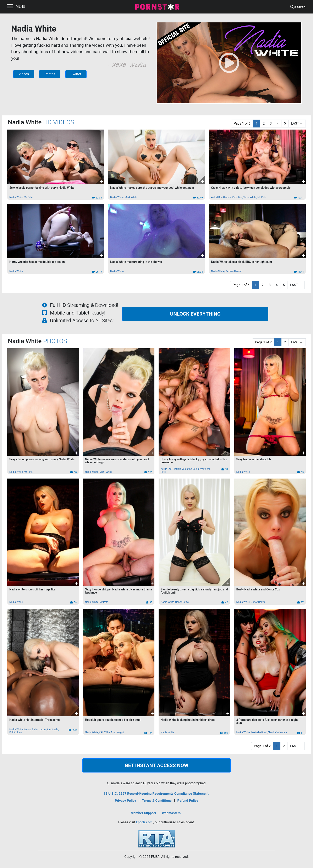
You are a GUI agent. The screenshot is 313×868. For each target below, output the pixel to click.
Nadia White (16, 197)
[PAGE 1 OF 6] (242, 124)
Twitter (76, 74)
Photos (50, 74)
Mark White (131, 197)
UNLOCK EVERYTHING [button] (195, 314)
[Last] (297, 124)
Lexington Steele (49, 730)
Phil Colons (16, 732)
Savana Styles (31, 730)
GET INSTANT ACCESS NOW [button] (156, 765)
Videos (24, 74)
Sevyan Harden (234, 271)
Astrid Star (217, 197)
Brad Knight (117, 732)
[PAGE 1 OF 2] (263, 342)
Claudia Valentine (233, 197)
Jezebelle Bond (259, 732)
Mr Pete (28, 197)
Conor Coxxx (182, 602)
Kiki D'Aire (105, 732)
